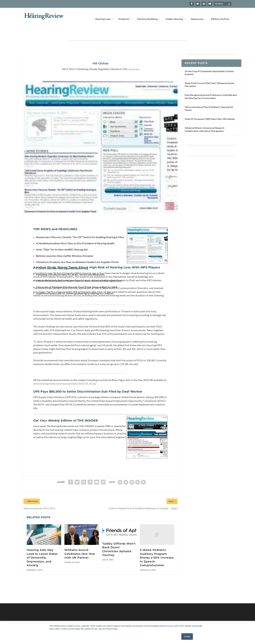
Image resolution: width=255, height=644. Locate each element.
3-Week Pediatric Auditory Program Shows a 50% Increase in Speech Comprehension (157, 547)
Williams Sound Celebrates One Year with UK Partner (80, 544)
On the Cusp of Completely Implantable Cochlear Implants (209, 63)
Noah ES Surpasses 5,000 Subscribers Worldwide (210, 109)
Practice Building (147, 14)
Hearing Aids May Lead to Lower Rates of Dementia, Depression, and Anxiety (42, 547)
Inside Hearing (174, 14)
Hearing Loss (103, 14)
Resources (197, 14)
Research (116, 59)
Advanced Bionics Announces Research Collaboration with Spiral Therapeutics (205, 119)
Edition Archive (220, 14)
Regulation (104, 59)
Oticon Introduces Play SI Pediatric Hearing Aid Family (209, 98)
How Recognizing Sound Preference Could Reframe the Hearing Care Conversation (211, 86)
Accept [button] (187, 637)
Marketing (82, 59)
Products (124, 14)
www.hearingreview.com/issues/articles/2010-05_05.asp (65, 373)
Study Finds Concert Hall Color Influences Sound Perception (209, 74)
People (93, 59)
